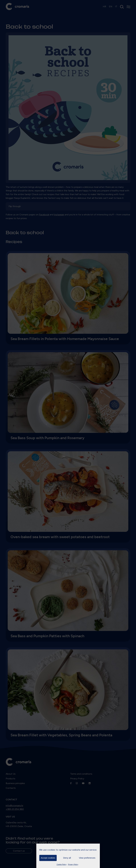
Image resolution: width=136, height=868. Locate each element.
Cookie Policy (62, 864)
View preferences (87, 858)
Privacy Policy (73, 864)
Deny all (67, 858)
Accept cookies (48, 858)
